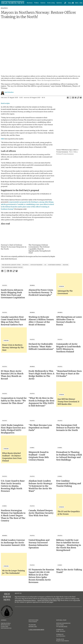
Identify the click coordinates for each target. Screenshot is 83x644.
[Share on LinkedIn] (73, 98)
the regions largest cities (11, 265)
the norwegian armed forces (12, 267)
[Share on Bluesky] (81, 98)
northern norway (55, 265)
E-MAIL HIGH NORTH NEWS (36, 630)
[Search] (65, 3)
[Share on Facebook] (68, 98)
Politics (36, 3)
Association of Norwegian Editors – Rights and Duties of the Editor (36, 600)
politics (25, 265)
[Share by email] (76, 98)
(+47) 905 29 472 (63, 626)
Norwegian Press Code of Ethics (50, 599)
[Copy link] (78, 98)
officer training (36, 265)
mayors (65, 265)
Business (30, 3)
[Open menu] (71, 3)
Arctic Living (51, 3)
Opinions (59, 3)
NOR (76, 3)
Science (43, 3)
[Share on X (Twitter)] (70, 98)
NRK (2, 139)
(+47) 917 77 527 (33, 626)
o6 (45, 265)
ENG (81, 3)
